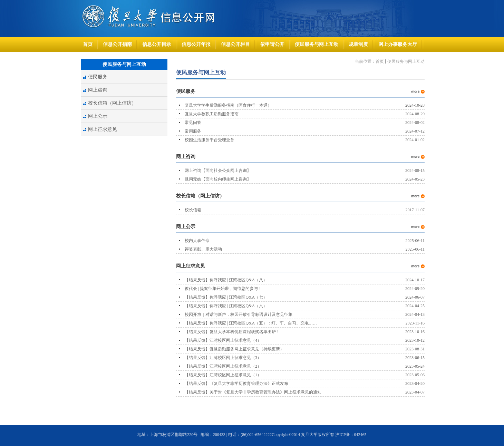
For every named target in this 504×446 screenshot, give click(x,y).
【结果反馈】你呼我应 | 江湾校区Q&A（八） (226, 280)
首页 (380, 61)
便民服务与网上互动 (406, 61)
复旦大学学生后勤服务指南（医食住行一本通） (228, 105)
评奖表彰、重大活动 (203, 249)
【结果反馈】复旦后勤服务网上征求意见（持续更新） (234, 349)
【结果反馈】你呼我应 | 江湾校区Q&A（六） (226, 306)
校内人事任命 (197, 241)
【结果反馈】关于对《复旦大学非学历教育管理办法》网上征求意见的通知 (253, 392)
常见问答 (193, 123)
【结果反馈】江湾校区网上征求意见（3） (223, 358)
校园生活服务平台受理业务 (210, 140)
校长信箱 (193, 210)
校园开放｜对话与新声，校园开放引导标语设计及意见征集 (239, 314)
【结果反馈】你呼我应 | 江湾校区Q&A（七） (226, 297)
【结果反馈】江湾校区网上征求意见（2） (223, 366)
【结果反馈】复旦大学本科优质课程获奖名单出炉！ (232, 332)
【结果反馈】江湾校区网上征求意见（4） (223, 340)
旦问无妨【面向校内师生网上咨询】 (218, 179)
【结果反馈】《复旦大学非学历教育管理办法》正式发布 (236, 384)
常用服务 (193, 131)
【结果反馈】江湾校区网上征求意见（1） (223, 375)
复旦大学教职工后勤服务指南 (212, 114)
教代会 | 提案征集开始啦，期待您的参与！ (223, 289)
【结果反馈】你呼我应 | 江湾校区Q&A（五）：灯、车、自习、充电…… (251, 323)
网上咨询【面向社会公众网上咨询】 (218, 171)
